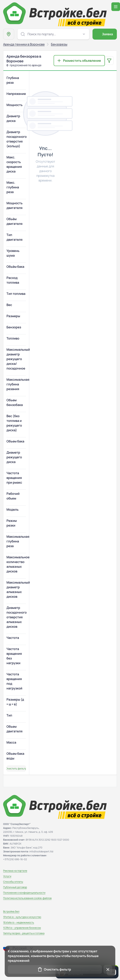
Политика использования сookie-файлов (27, 898)
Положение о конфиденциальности (24, 893)
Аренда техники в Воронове (24, 44)
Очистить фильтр (16, 768)
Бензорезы (59, 44)
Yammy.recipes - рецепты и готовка (24, 933)
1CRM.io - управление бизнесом (22, 928)
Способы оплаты (13, 882)
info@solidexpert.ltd (41, 851)
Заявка (107, 34)
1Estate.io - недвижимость (19, 922)
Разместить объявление (82, 61)
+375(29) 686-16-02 (15, 859)
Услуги (7, 876)
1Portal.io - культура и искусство (22, 917)
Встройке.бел (11, 911)
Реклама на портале (15, 871)
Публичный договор (15, 887)
